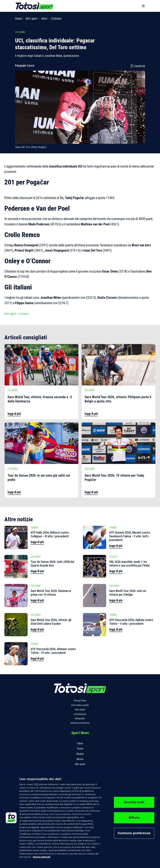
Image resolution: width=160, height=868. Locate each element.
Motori (80, 759)
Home (18, 19)
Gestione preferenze (80, 723)
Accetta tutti (134, 802)
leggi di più (14, 414)
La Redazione (80, 714)
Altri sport (32, 19)
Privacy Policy (80, 701)
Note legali (80, 709)
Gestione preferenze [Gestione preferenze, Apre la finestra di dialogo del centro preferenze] (134, 833)
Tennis (80, 749)
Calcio (80, 743)
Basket (80, 754)
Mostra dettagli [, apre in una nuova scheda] (41, 857)
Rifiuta (134, 818)
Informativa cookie (80, 705)
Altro (44, 19)
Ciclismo (56, 19)
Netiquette (80, 718)
